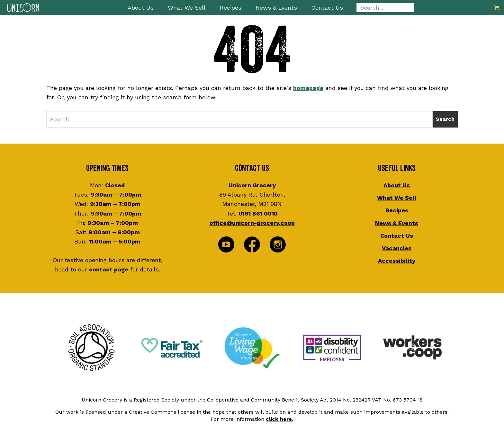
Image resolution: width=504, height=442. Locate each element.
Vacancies (397, 248)
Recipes (397, 210)
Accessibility (397, 261)
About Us (397, 185)
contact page (109, 269)
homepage (308, 88)
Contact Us (397, 236)
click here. (279, 419)
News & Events (397, 223)
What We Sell (397, 198)
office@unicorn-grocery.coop (252, 223)
